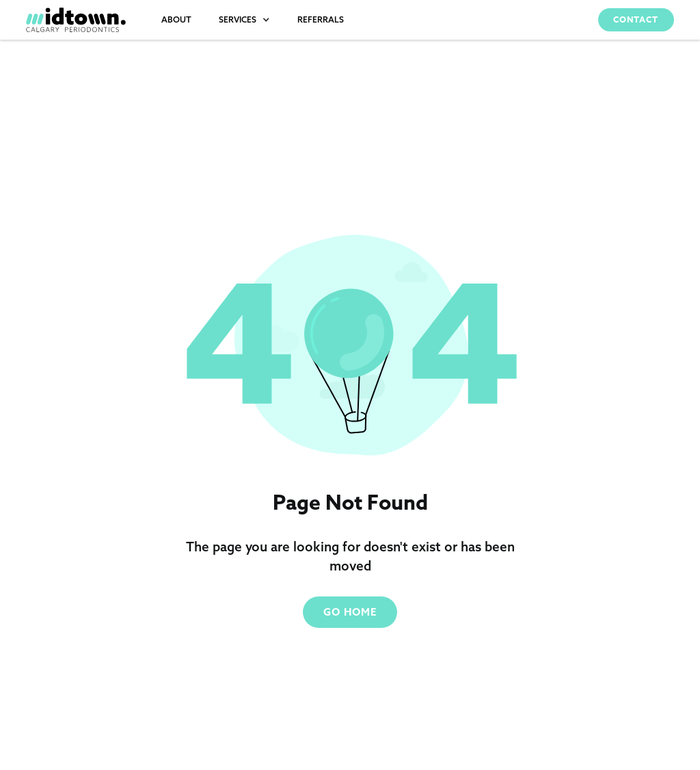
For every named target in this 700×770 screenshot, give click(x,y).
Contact (636, 19)
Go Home (350, 612)
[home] (76, 20)
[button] (244, 20)
